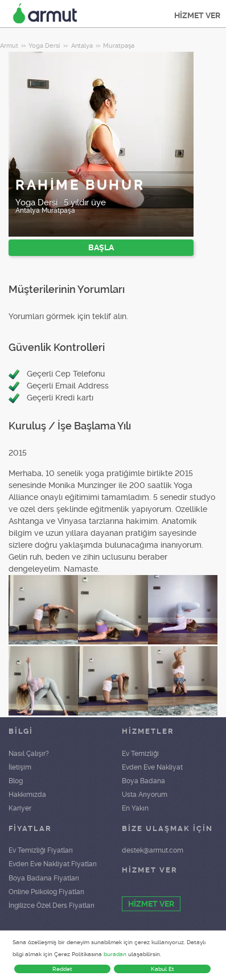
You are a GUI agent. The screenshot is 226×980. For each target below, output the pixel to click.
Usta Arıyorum (145, 795)
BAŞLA (101, 247)
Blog (16, 781)
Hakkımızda (27, 795)
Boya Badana (143, 781)
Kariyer (20, 808)
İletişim (20, 767)
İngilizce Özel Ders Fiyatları (52, 905)
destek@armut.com (153, 850)
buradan (115, 954)
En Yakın (135, 808)
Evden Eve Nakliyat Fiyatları (53, 864)
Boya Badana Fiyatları (44, 878)
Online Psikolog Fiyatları (46, 892)
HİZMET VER (197, 15)
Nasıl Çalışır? (29, 754)
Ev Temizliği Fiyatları (41, 850)
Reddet (62, 969)
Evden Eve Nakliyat (152, 767)
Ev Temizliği (140, 754)
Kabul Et (163, 969)
